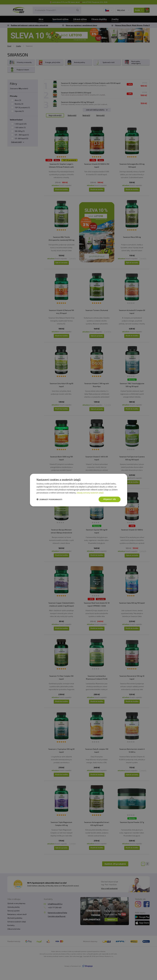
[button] (49, 499)
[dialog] (79, 490)
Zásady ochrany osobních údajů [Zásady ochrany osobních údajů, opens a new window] (90, 493)
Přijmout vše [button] (110, 499)
